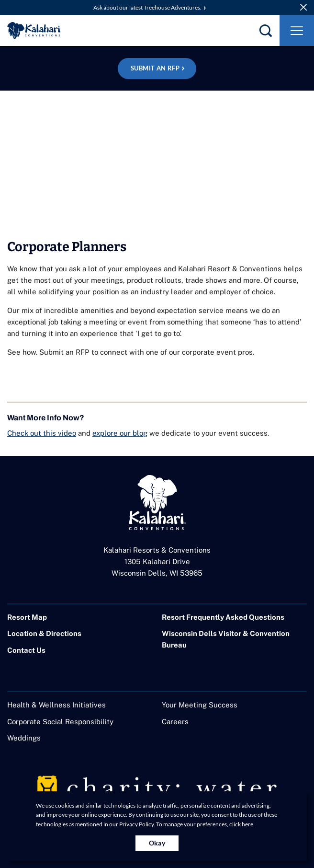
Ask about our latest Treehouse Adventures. (147, 7)
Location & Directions (44, 633)
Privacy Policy (136, 824)
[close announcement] (303, 7)
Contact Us (26, 650)
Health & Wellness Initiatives (56, 705)
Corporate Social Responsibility (60, 722)
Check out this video (42, 433)
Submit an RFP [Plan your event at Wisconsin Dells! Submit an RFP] (155, 68)
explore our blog (120, 433)
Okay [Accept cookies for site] (157, 843)
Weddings (24, 738)
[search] (266, 30)
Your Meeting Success (200, 705)
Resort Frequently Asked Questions (223, 617)
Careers (175, 722)
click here (241, 824)
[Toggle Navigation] (297, 30)
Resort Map (27, 617)
